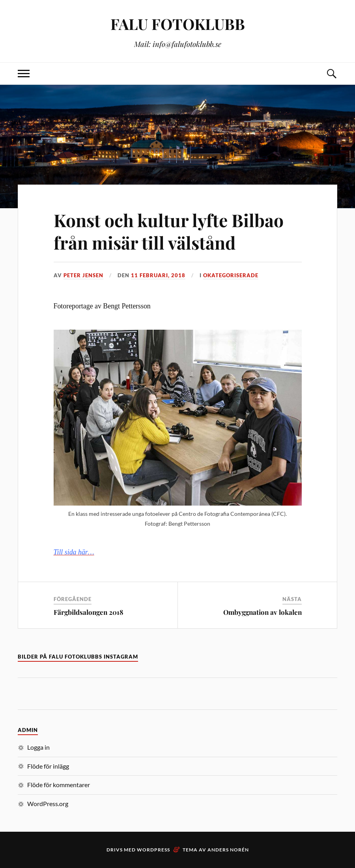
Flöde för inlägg (48, 766)
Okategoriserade (231, 275)
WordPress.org (48, 804)
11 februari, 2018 (158, 275)
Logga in (38, 747)
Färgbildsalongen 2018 (89, 612)
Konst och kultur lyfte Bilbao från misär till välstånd (169, 231)
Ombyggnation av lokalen (263, 612)
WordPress (153, 850)
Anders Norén (228, 850)
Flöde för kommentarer (59, 785)
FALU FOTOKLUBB (178, 24)
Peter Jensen (83, 275)
